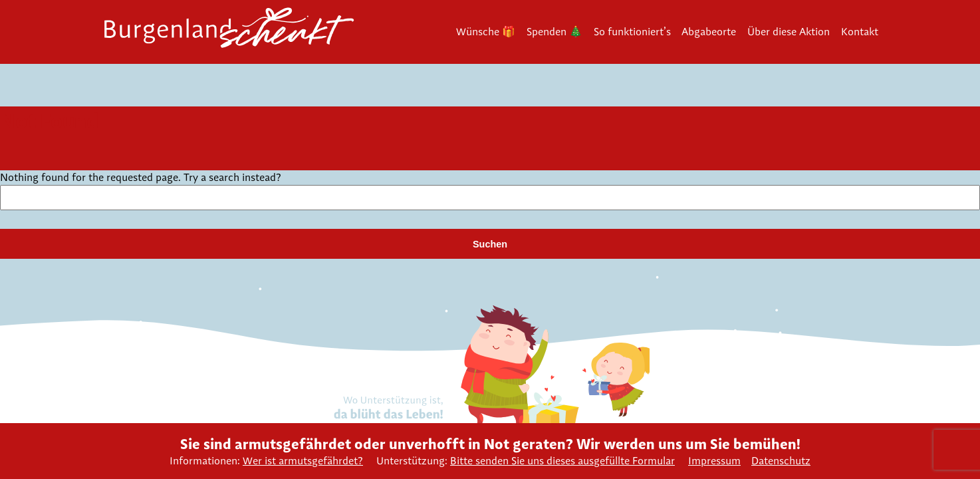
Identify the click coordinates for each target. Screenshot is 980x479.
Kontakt (860, 32)
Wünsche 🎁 (486, 32)
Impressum (714, 461)
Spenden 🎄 (554, 32)
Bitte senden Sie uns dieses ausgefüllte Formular (562, 461)
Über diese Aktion (789, 32)
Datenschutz (781, 461)
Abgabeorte (709, 32)
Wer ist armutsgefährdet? (303, 461)
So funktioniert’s (632, 32)
